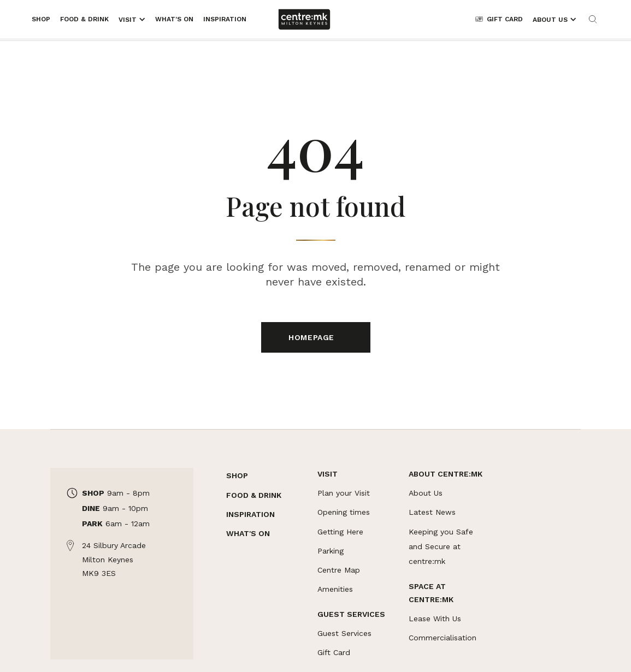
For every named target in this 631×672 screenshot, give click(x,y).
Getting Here (340, 532)
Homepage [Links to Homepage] (312, 337)
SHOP (237, 475)
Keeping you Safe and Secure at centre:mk (441, 546)
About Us (426, 493)
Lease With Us (435, 619)
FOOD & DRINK (254, 495)
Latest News (432, 512)
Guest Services (344, 633)
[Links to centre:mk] (304, 19)
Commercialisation (443, 638)
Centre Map (339, 570)
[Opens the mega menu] (132, 20)
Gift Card (334, 652)
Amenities (335, 589)
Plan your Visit (344, 493)
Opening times (344, 512)
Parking (331, 551)
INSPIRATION (250, 514)
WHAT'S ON (248, 533)
